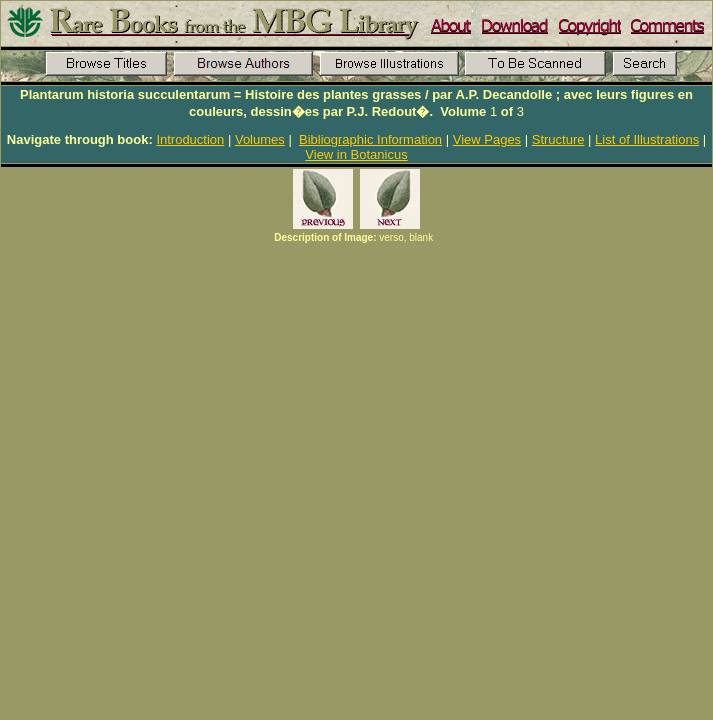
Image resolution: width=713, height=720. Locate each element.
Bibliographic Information (370, 139)
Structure (558, 139)
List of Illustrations (647, 139)
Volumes (260, 139)
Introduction (190, 139)
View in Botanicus (356, 154)
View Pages (487, 139)
